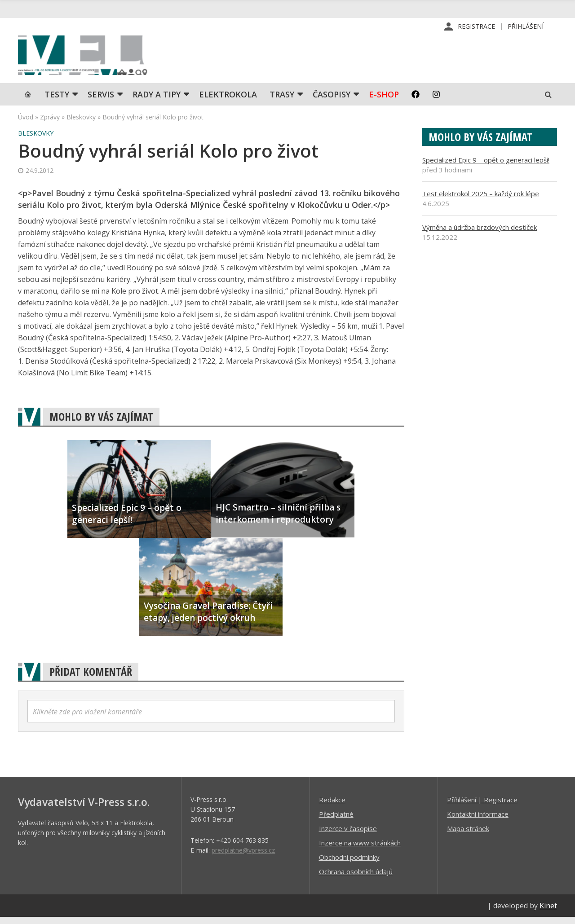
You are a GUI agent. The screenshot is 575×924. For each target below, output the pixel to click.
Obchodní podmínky (349, 864)
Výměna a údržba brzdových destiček (480, 234)
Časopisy (332, 101)
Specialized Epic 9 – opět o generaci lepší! (486, 167)
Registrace (476, 27)
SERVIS (101, 101)
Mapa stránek (468, 835)
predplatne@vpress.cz (243, 857)
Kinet (548, 912)
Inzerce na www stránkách (360, 849)
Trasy (282, 101)
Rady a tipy (157, 101)
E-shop (384, 101)
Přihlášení (526, 27)
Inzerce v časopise (348, 835)
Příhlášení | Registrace (482, 806)
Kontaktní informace (478, 821)
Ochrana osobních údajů (356, 878)
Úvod (26, 124)
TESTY (57, 101)
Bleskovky (81, 124)
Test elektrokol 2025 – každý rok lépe (481, 200)
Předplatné (336, 821)
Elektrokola (228, 101)
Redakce (332, 806)
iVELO (94, 59)
